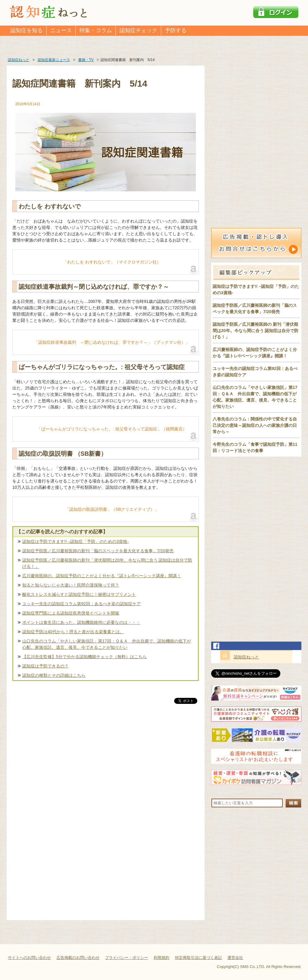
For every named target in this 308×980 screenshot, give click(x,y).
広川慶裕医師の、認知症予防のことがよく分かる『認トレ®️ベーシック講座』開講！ (102, 576)
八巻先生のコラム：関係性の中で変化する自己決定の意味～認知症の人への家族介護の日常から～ (255, 425)
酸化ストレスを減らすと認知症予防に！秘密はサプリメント (79, 594)
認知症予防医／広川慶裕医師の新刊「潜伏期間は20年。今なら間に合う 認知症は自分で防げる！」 (107, 563)
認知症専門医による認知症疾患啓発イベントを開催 (71, 613)
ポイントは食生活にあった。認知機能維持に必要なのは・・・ (81, 622)
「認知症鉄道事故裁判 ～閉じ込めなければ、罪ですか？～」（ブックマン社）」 (112, 342)
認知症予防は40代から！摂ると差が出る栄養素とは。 (73, 632)
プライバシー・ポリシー (126, 958)
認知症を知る (26, 30)
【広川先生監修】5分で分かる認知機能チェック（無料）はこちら (85, 657)
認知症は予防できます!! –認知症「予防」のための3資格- (75, 541)
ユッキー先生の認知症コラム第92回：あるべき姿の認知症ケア (82, 604)
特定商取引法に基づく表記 (199, 958)
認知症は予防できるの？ (45, 666)
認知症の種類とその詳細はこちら (54, 675)
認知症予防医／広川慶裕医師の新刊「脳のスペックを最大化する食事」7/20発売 (98, 551)
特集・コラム (96, 30)
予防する (176, 30)
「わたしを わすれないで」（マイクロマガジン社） (112, 262)
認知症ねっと (246, 657)
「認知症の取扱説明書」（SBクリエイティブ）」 (112, 509)
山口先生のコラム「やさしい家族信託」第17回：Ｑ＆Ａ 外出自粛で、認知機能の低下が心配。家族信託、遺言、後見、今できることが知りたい (107, 644)
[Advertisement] (106, 768)
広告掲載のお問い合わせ (78, 958)
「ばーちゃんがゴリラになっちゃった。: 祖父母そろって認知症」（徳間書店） (112, 429)
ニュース (61, 30)
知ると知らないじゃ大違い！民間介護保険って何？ (71, 585)
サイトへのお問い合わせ (29, 958)
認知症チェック (138, 30)
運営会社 (235, 958)
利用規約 (162, 958)
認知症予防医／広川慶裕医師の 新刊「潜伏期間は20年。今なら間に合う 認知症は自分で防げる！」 (256, 331)
